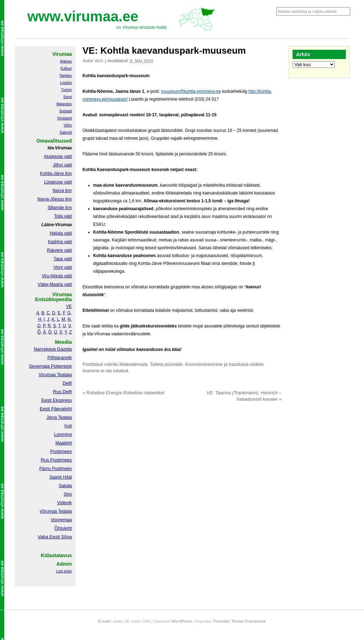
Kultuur (66, 68)
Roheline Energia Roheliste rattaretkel (123, 393)
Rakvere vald (59, 250)
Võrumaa (48, 511)
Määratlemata (133, 364)
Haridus (66, 76)
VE (69, 306)
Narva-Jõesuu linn (55, 199)
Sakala (65, 486)
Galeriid (66, 132)
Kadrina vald (60, 242)
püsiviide (174, 364)
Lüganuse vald (58, 182)
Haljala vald (61, 233)
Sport (68, 97)
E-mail (104, 621)
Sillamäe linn (60, 208)
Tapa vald (63, 259)
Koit (68, 426)
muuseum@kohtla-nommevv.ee (191, 91)
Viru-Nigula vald (57, 276)
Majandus (64, 104)
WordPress (182, 621)
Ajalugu (66, 61)
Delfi (67, 383)
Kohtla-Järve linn (56, 174)
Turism (66, 90)
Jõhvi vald (62, 165)
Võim (68, 125)
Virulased (64, 118)
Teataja (64, 511)
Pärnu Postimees (56, 469)
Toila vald (63, 216)
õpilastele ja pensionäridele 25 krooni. (191, 154)
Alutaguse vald (58, 156)
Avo (99, 61)
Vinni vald (63, 267)
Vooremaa (61, 520)
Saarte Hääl (61, 477)
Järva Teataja (59, 417)
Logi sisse (64, 571)
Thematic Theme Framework (239, 621)
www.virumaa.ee (83, 16)
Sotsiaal (65, 111)
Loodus (66, 83)
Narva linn (62, 191)
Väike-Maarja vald (55, 284)
